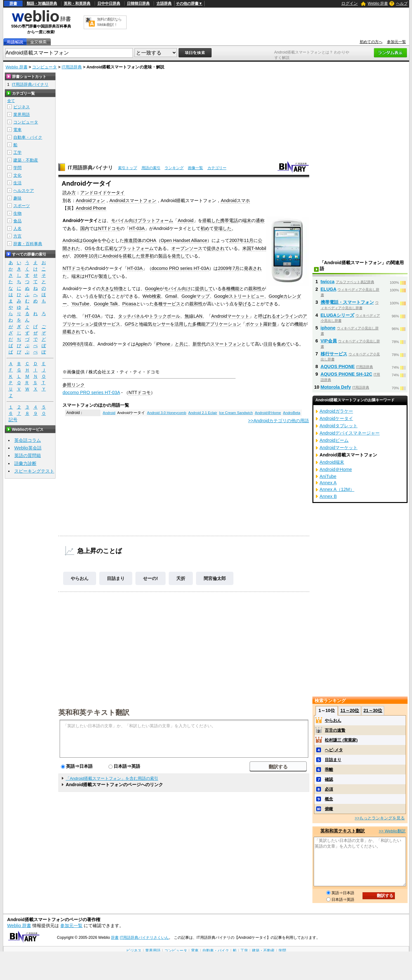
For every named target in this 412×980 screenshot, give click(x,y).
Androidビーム (334, 440)
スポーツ (22, 206)
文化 (17, 175)
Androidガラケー (337, 411)
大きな (107, 289)
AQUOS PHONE (338, 366)
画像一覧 (195, 168)
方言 (17, 236)
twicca (328, 282)
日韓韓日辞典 (138, 3)
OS (88, 248)
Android (186, 220)
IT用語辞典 (72, 67)
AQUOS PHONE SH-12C (347, 374)
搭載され (71, 332)
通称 (260, 220)
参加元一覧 (396, 42)
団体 (137, 240)
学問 (17, 168)
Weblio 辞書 (378, 3)
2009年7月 (229, 268)
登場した (223, 228)
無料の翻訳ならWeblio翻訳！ (109, 22)
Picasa (129, 304)
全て (11, 101)
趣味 (17, 198)
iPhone (163, 344)
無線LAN (193, 316)
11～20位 (350, 710)
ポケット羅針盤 (261, 324)
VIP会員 (329, 341)
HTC (89, 276)
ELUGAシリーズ (337, 315)
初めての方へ (371, 42)
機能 (299, 324)
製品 (163, 256)
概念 (329, 799)
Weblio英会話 (28, 448)
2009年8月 (73, 344)
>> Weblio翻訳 (392, 831)
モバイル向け (124, 220)
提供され (216, 248)
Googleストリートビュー (239, 296)
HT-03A (137, 228)
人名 (17, 229)
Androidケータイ (337, 418)
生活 (17, 183)
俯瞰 (329, 809)
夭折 (181, 578)
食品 (17, 221)
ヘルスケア (24, 191)
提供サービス (107, 324)
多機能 (199, 324)
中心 (106, 240)
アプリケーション (223, 324)
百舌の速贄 (335, 730)
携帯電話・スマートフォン (347, 302)
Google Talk (106, 304)
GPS (129, 324)
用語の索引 (151, 168)
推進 (128, 240)
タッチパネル (131, 316)
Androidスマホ (235, 200)
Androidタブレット (339, 426)
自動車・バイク (28, 137)
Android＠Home (268, 413)
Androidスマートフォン (133, 200)
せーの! (150, 578)
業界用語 (22, 115)
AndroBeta (291, 413)
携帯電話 (229, 220)
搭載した (211, 220)
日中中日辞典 (109, 3)
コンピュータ (44, 67)
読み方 (69, 193)
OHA (151, 240)
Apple (141, 344)
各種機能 (231, 289)
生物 (17, 213)
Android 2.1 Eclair (203, 413)
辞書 (13, 3)
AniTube (328, 476)
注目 (268, 344)
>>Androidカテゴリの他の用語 (278, 421)
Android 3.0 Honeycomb (167, 413)
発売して (180, 256)
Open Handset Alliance (184, 240)
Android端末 (332, 462)
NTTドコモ (109, 228)
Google (90, 240)
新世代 (199, 344)
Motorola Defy (336, 387)
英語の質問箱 (28, 455)
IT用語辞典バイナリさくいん (144, 938)
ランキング (174, 168)
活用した (183, 324)
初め (205, 228)
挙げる (105, 296)
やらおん (80, 578)
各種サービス (167, 304)
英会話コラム (28, 440)
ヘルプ (402, 3)
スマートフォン (226, 344)
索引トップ (128, 168)
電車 (17, 130)
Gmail (171, 296)
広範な (111, 248)
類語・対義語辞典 (42, 3)
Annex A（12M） (337, 489)
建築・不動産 (26, 160)
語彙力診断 (25, 463)
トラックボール (165, 316)
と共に (181, 344)
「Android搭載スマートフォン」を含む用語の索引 (112, 778)
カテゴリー (217, 168)
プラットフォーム (155, 220)
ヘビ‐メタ (334, 750)
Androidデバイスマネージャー (350, 433)
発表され (253, 268)
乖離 (329, 770)
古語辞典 (164, 3)
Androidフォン (90, 200)
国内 (85, 228)
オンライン (287, 316)
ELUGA (329, 289)
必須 (329, 789)
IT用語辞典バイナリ (90, 168)
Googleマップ (195, 296)
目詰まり (116, 578)
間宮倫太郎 (215, 578)
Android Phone (91, 208)
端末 (247, 220)
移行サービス (334, 354)
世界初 (147, 256)
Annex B (328, 496)
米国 (247, 248)
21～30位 (373, 710)
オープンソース (187, 248)
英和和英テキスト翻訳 (94, 712)
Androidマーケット (230, 316)
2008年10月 (86, 256)
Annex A (328, 483)
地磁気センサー (154, 324)
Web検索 (151, 296)
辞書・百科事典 (28, 244)
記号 (13, 420)
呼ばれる (267, 316)
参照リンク (74, 385)
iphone (328, 328)
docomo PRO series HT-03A (180, 268)
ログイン (350, 3)
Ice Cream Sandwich (236, 413)
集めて (284, 344)
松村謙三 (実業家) (341, 740)
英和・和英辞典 (77, 3)
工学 (17, 153)
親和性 (255, 289)
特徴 (118, 289)
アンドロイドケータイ (102, 193)
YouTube (80, 304)
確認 (329, 779)
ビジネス (22, 107)
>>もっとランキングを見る (380, 818)
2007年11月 (241, 240)
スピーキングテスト (34, 471)
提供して (204, 289)
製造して (108, 276)
